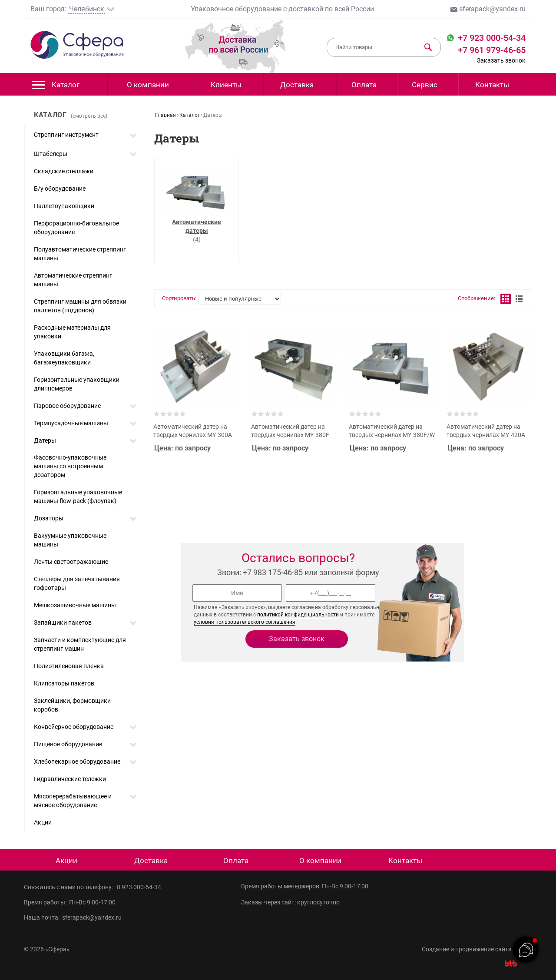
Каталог (56, 87)
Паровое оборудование (67, 406)
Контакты (492, 85)
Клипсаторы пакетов (64, 683)
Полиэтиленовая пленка (69, 666)
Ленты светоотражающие (71, 562)
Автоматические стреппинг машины (73, 280)
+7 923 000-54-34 (491, 38)
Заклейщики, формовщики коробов (72, 705)
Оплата (364, 85)
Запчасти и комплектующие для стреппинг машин (80, 644)
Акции (43, 822)
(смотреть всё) (89, 116)
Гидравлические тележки (70, 779)
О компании (148, 85)
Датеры (45, 440)
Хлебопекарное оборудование (77, 761)
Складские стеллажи (64, 171)
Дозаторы (49, 518)
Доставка (297, 85)
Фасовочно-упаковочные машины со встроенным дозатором (70, 466)
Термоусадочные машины (71, 423)
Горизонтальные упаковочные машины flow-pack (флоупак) (78, 497)
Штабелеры (51, 154)
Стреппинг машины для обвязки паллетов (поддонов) (80, 306)
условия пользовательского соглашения (245, 622)
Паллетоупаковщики (64, 206)
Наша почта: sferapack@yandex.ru (73, 917)
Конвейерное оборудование (74, 727)
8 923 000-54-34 (139, 887)
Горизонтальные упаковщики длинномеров (77, 384)
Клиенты (226, 85)
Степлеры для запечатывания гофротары (77, 583)
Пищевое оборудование (68, 744)
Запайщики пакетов (63, 622)
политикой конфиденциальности (298, 615)
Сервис (425, 85)
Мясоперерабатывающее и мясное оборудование (73, 801)
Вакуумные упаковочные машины (70, 540)
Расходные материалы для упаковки (72, 332)
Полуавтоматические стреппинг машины (80, 254)
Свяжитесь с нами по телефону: (70, 887)
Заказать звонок (501, 60)
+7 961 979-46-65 (492, 50)
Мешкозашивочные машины (75, 605)
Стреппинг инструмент (66, 135)
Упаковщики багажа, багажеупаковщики (64, 358)
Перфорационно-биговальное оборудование (76, 228)
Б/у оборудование (60, 189)
